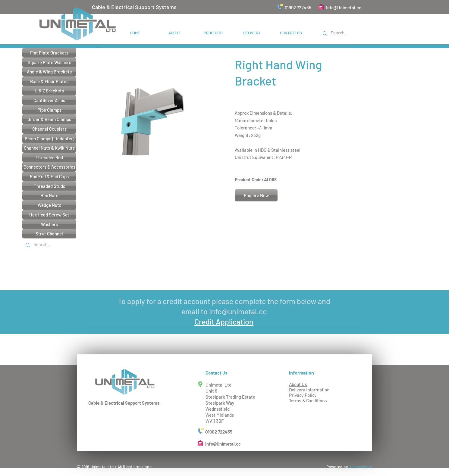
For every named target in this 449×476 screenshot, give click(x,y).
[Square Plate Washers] (49, 62)
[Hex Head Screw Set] (49, 215)
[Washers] (49, 224)
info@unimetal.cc (238, 311)
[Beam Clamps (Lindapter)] (49, 138)
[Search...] (349, 33)
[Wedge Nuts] (49, 205)
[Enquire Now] (256, 195)
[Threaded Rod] (49, 157)
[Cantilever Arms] (49, 100)
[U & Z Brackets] (49, 91)
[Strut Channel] (49, 234)
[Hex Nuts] (49, 195)
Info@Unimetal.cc (344, 8)
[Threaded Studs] (49, 186)
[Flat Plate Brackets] (49, 53)
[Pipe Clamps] (49, 110)
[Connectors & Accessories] (49, 167)
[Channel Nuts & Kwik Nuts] (49, 148)
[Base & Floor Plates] (49, 81)
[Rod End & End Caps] (49, 176)
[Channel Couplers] (49, 129)
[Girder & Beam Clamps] (49, 119)
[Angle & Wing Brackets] (49, 72)
